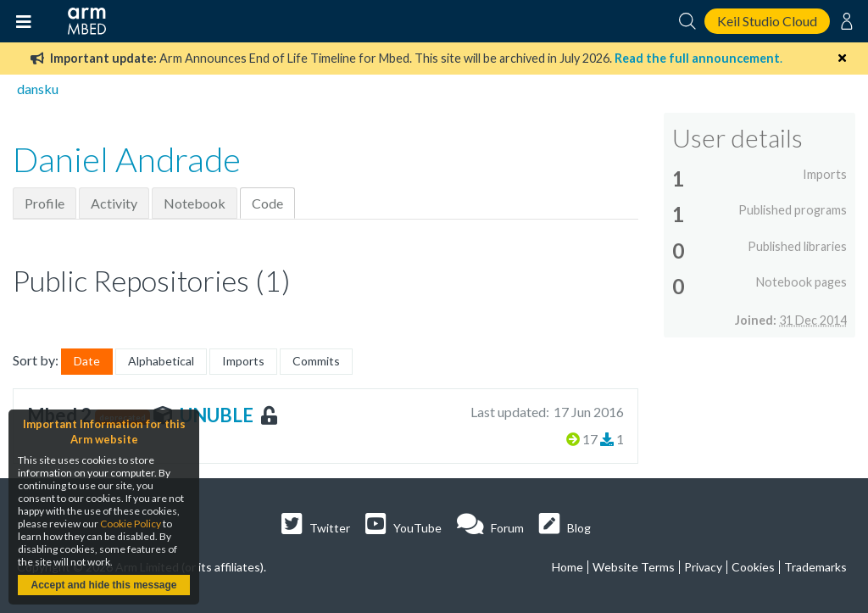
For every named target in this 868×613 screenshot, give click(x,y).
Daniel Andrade (127, 159)
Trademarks (815, 567)
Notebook (195, 203)
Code (267, 203)
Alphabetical (161, 361)
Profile (45, 203)
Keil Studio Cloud (767, 21)
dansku (38, 89)
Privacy (703, 567)
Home (568, 567)
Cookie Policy (131, 524)
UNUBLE (217, 415)
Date (87, 361)
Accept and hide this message (103, 585)
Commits (316, 361)
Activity (114, 203)
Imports (243, 361)
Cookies (753, 567)
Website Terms (634, 567)
